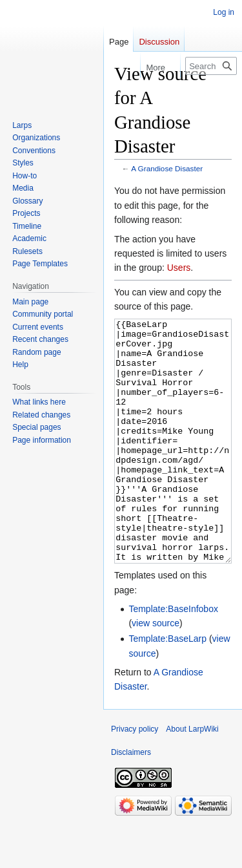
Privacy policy (135, 778)
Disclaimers (131, 801)
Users (179, 268)
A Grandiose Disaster (167, 168)
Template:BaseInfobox (173, 657)
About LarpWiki (192, 778)
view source (156, 672)
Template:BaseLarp (167, 687)
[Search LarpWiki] (211, 66)
